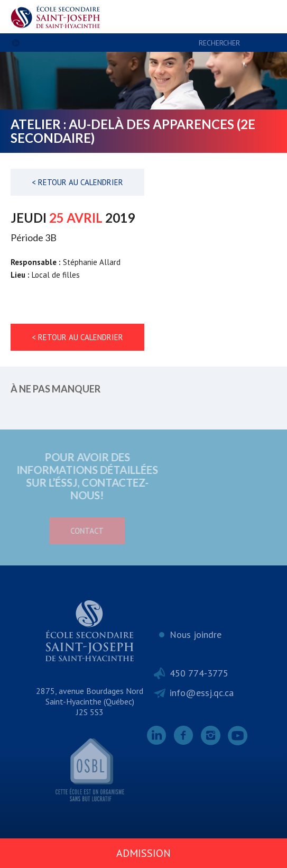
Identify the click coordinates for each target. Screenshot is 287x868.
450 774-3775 (199, 673)
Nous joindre (196, 634)
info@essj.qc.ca (202, 693)
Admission (143, 853)
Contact (69, 531)
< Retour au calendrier (77, 182)
